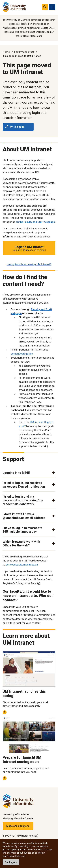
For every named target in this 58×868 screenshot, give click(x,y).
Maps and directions (18, 826)
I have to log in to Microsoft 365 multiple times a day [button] (22, 530)
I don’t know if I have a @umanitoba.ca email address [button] (24, 516)
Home (6, 52)
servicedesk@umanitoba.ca (22, 565)
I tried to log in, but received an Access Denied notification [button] (24, 485)
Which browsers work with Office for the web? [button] (21, 544)
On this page (15, 127)
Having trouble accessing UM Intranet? (29, 264)
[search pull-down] (45, 7)
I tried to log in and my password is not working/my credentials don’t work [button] (23, 500)
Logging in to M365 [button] (16, 473)
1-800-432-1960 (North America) (20, 836)
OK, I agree (11, 862)
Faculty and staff (24, 52)
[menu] (52, 7)
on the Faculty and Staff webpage (35, 222)
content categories (22, 354)
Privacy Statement (16, 856)
